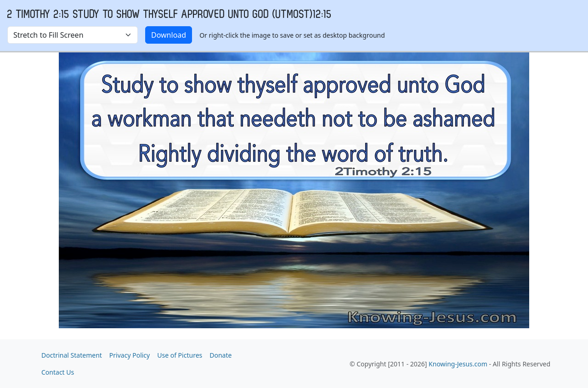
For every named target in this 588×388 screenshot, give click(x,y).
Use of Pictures (180, 355)
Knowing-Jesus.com (458, 364)
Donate (220, 355)
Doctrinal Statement (72, 355)
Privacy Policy (130, 355)
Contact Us (58, 372)
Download (169, 35)
